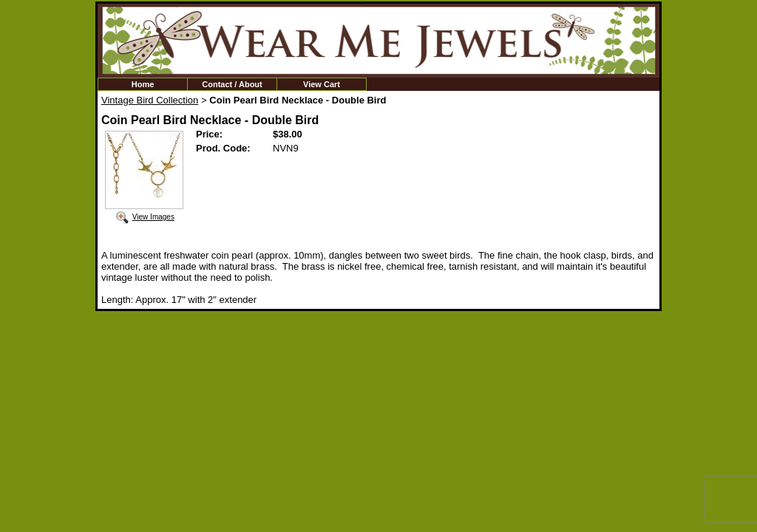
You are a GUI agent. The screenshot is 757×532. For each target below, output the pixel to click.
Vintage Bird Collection (150, 100)
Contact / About (232, 84)
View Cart (322, 84)
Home (143, 84)
